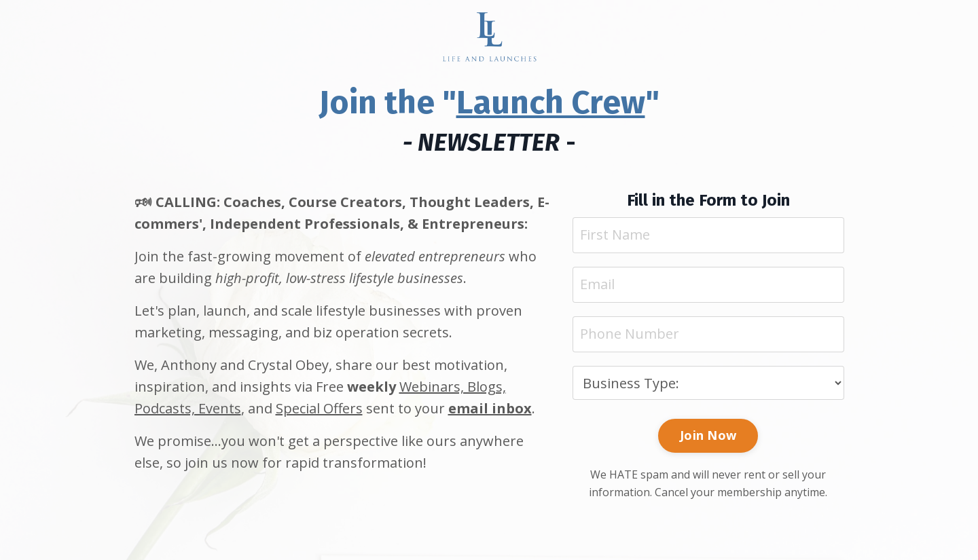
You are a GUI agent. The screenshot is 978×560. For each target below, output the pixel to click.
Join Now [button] (708, 435)
